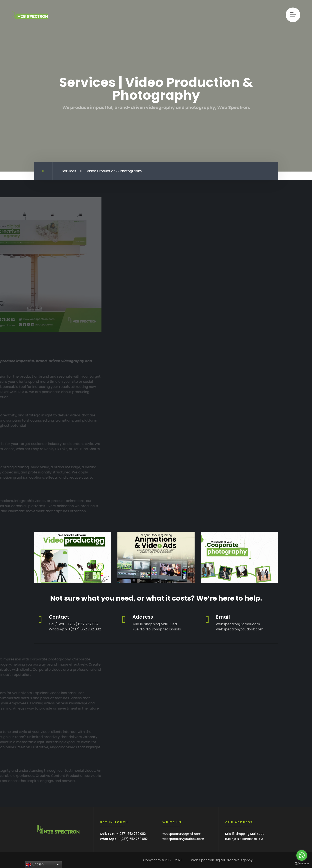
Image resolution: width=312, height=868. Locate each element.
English (35, 865)
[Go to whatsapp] (302, 855)
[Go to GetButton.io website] (302, 864)
